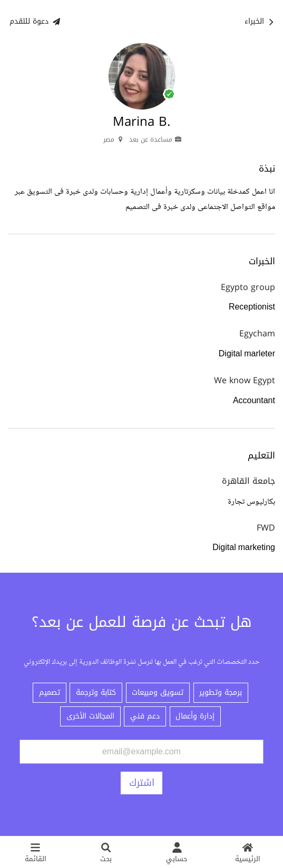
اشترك (142, 783)
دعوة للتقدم (35, 21)
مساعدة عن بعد (156, 139)
